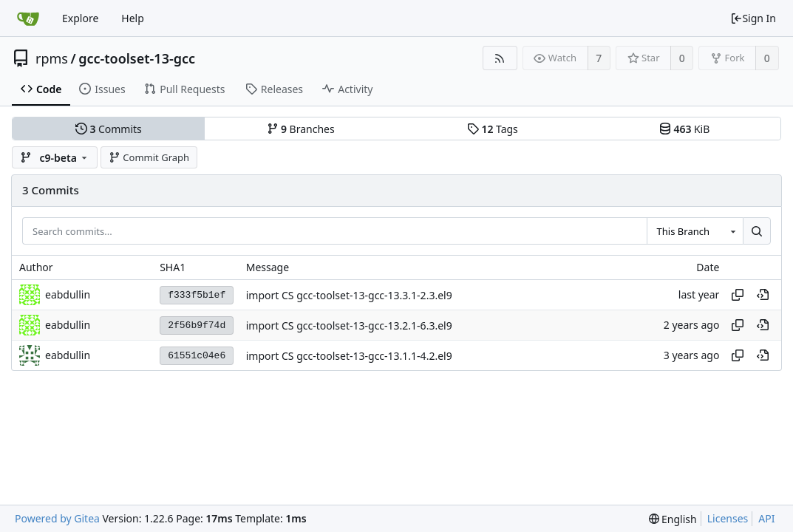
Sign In (753, 18)
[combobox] (695, 231)
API (766, 518)
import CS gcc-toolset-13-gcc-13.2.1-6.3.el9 (349, 325)
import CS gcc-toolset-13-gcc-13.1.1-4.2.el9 (349, 356)
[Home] (28, 18)
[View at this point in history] (763, 295)
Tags (493, 129)
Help (133, 18)
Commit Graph (149, 157)
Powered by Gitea (57, 518)
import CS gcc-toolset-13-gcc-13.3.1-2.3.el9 (349, 295)
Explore (80, 18)
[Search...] (757, 231)
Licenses (728, 518)
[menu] (673, 519)
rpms (52, 58)
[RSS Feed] (500, 58)
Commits (109, 129)
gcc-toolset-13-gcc (137, 58)
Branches (301, 129)
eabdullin (68, 294)
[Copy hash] (738, 295)
